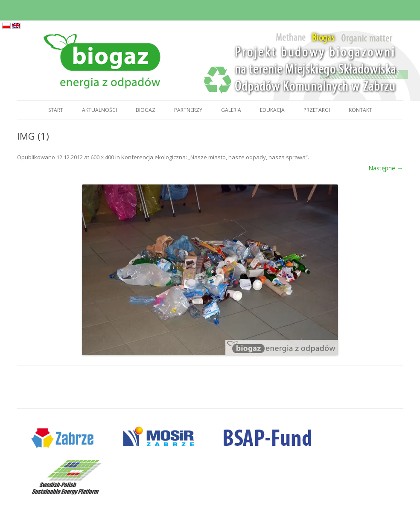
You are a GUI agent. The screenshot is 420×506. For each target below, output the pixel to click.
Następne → (386, 168)
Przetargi (317, 110)
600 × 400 (102, 157)
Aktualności (99, 110)
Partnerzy (188, 110)
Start (56, 110)
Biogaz (146, 110)
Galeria (231, 110)
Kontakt (360, 110)
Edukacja (272, 110)
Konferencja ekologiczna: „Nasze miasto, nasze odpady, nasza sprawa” (214, 157)
